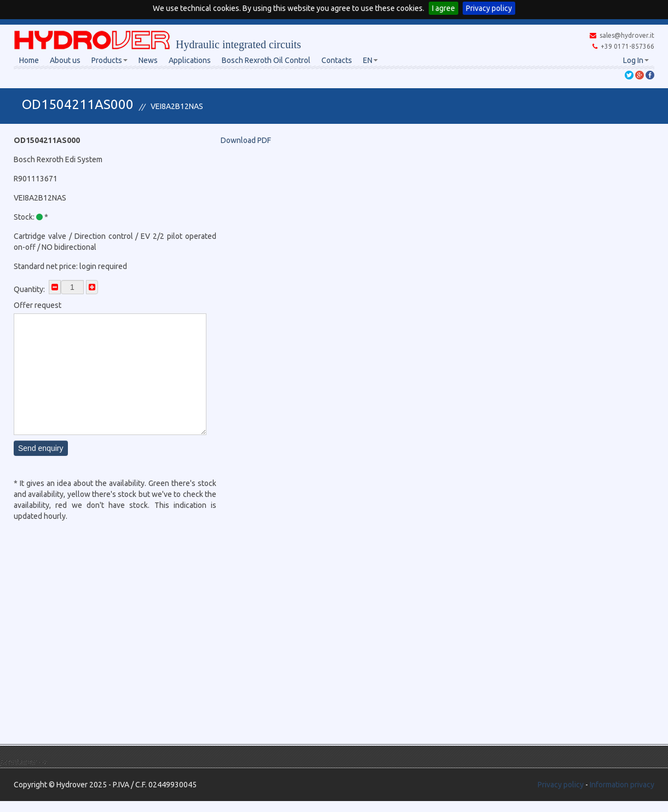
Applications (190, 60)
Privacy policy (489, 8)
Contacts (337, 60)
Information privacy (622, 785)
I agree (444, 8)
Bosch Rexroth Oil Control (266, 60)
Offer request (38, 305)
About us (65, 60)
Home (29, 60)
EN (370, 60)
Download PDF (246, 140)
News (148, 60)
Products (110, 60)
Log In (636, 60)
